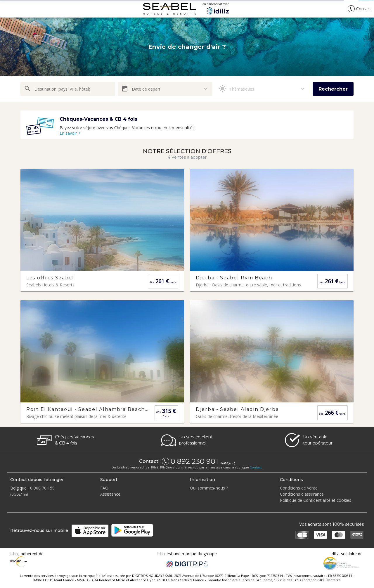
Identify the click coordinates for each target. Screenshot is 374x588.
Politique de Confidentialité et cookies (316, 500)
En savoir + (70, 133)
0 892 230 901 (195, 461)
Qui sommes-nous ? (209, 488)
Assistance (110, 494)
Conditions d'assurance (302, 494)
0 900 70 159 (42, 488)
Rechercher (333, 89)
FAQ (104, 488)
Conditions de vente (299, 488)
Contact (256, 467)
